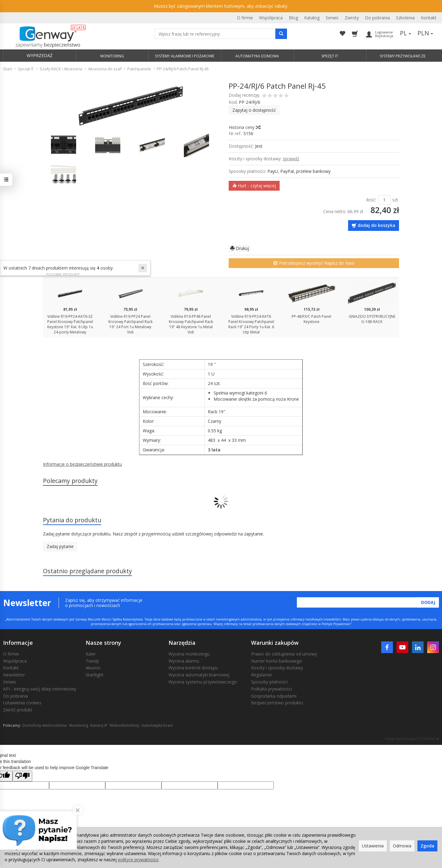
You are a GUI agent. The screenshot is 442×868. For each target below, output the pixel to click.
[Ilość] (384, 200)
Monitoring (79, 725)
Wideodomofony (124, 725)
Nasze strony (103, 643)
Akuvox (93, 668)
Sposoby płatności (269, 682)
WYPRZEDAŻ (40, 55)
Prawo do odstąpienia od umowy (284, 654)
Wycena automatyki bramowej (199, 675)
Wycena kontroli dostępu (193, 668)
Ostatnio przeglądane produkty (87, 571)
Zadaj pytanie (60, 546)
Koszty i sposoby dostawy (277, 668)
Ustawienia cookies (22, 703)
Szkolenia (405, 18)
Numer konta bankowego (277, 661)
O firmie (245, 18)
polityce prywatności (138, 860)
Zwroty (352, 18)
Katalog (312, 18)
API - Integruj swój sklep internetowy (40, 689)
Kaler (91, 654)
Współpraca (271, 18)
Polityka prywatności (271, 689)
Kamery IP (99, 725)
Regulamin (262, 675)
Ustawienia (373, 846)
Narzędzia (182, 643)
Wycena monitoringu (189, 654)
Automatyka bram (157, 725)
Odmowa (402, 846)
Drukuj (240, 248)
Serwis (332, 18)
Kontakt (429, 18)
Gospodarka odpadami (274, 696)
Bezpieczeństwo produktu (277, 703)
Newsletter (14, 675)
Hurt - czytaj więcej (254, 186)
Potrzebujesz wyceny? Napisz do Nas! (314, 263)
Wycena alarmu (184, 661)
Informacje (18, 643)
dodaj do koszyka (376, 225)
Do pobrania (377, 18)
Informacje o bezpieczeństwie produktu (82, 464)
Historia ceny (244, 127)
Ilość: (371, 200)
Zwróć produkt (18, 710)
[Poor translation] (22, 776)
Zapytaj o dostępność (254, 110)
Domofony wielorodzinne (45, 725)
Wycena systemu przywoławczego (203, 682)
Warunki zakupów (275, 643)
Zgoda (427, 846)
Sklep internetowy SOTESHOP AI (412, 739)
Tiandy (92, 661)
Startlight (95, 675)
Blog (293, 18)
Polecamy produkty (70, 481)
